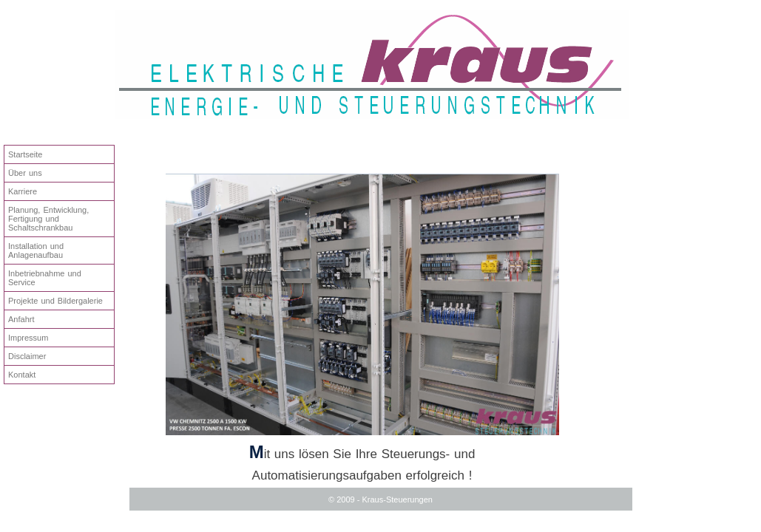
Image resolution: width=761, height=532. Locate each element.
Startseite (25, 154)
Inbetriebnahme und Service (45, 278)
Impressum (28, 338)
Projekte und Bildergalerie (55, 301)
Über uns (25, 173)
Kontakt (22, 375)
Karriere (23, 191)
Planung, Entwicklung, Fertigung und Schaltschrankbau (48, 219)
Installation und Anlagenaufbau (36, 250)
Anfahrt (21, 319)
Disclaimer (27, 356)
